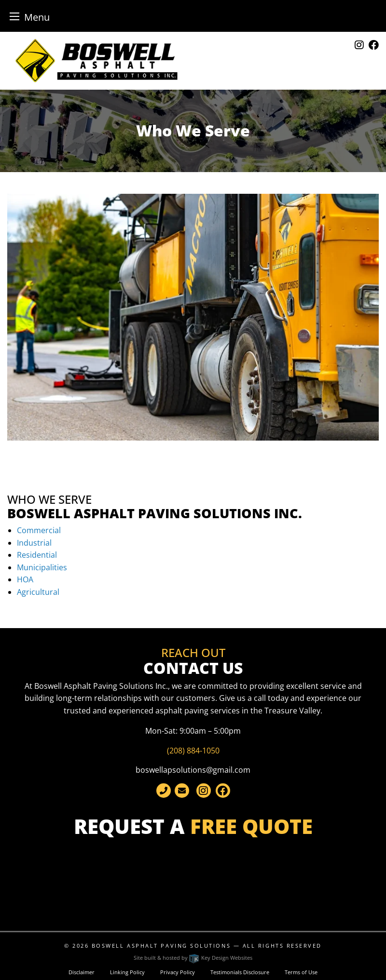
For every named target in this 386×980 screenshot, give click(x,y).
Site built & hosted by (193, 958)
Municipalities (42, 567)
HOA (25, 579)
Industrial (34, 543)
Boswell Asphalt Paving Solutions (161, 946)
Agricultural (38, 592)
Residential (37, 555)
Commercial (39, 530)
